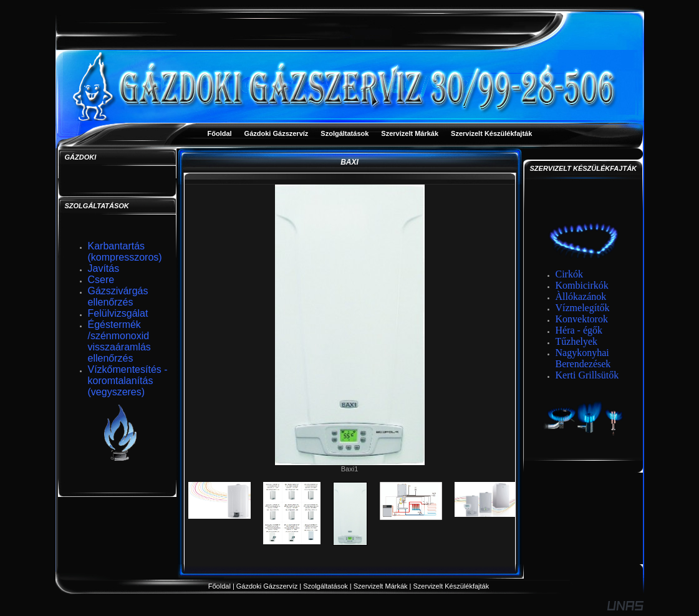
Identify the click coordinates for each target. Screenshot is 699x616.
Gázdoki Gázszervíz (267, 586)
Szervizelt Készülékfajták (452, 586)
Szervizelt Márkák (381, 586)
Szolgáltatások (325, 586)
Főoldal (219, 586)
